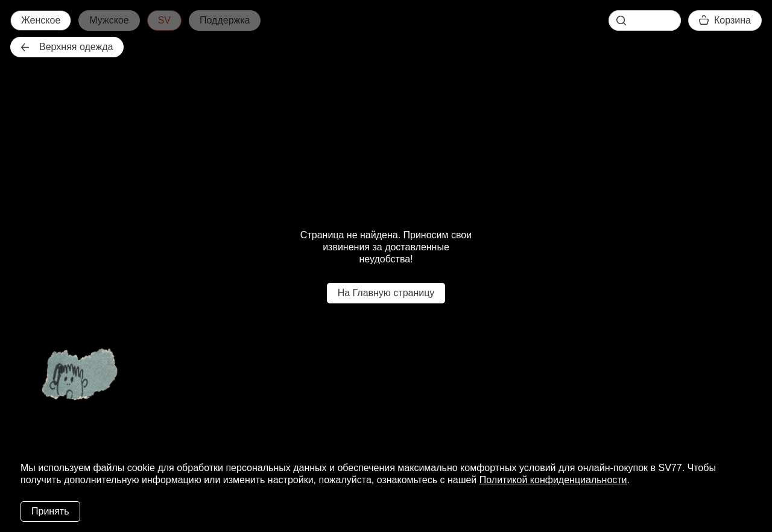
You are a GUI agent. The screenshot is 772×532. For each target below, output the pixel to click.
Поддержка (225, 20)
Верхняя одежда (67, 47)
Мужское (109, 20)
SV (164, 20)
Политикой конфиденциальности (553, 480)
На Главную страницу (386, 293)
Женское (41, 20)
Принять (50, 511)
